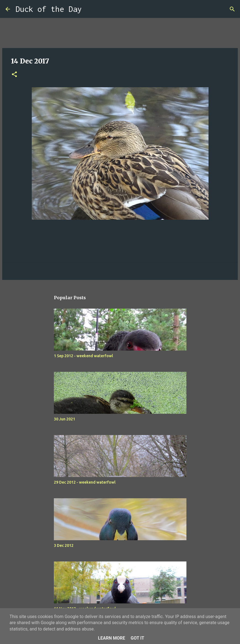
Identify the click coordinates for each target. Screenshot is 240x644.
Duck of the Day (49, 9)
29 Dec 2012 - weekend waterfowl (85, 482)
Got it (137, 638)
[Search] (89, 9)
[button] (14, 75)
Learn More (112, 638)
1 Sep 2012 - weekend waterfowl (83, 356)
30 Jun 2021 (64, 419)
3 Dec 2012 (64, 545)
